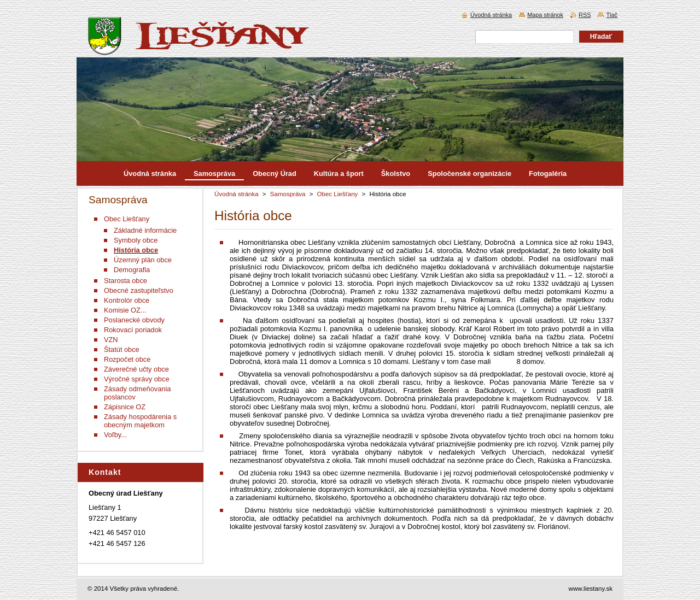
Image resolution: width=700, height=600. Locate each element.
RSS (585, 15)
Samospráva (288, 194)
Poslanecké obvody (134, 320)
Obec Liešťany (338, 194)
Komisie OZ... (125, 310)
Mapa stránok (545, 15)
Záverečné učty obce (136, 369)
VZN (111, 340)
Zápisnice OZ (125, 407)
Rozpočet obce (127, 359)
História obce (136, 250)
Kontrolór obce (127, 300)
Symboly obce (136, 240)
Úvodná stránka (237, 194)
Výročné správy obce (137, 379)
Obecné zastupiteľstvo (139, 290)
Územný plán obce (143, 260)
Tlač (612, 15)
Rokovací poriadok (133, 330)
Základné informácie (145, 230)
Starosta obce (126, 281)
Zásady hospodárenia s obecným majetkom (140, 421)
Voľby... (115, 435)
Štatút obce (122, 349)
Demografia (132, 270)
